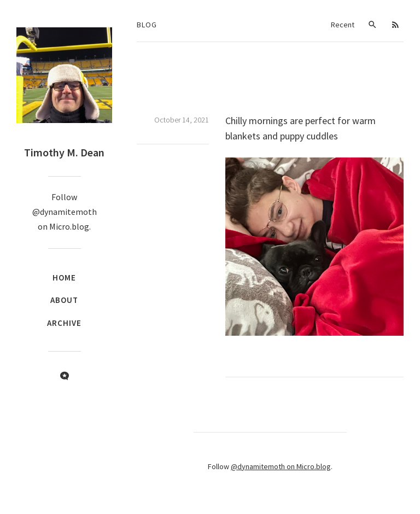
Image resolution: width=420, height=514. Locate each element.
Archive (64, 323)
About (64, 300)
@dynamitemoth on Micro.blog (281, 466)
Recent (343, 25)
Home (64, 278)
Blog (147, 25)
